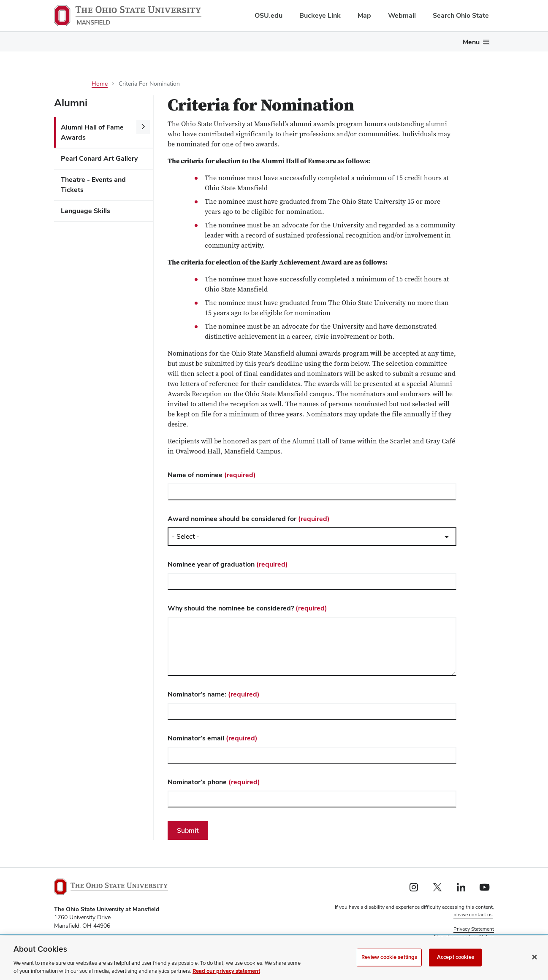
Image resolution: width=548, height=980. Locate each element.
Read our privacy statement (226, 972)
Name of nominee (212, 475)
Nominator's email (213, 738)
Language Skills (85, 211)
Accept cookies (456, 957)
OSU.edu (269, 15)
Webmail (402, 15)
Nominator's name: (214, 694)
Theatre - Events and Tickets (93, 185)
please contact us (473, 915)
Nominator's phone (214, 782)
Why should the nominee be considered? (247, 608)
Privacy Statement (474, 929)
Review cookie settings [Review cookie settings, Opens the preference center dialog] (389, 957)
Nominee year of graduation (228, 564)
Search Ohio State (461, 15)
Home (100, 84)
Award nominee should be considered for (249, 519)
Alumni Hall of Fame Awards (92, 132)
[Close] (534, 957)
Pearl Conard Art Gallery (99, 158)
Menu (471, 42)
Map (364, 15)
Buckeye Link (320, 15)
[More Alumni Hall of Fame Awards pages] (143, 127)
